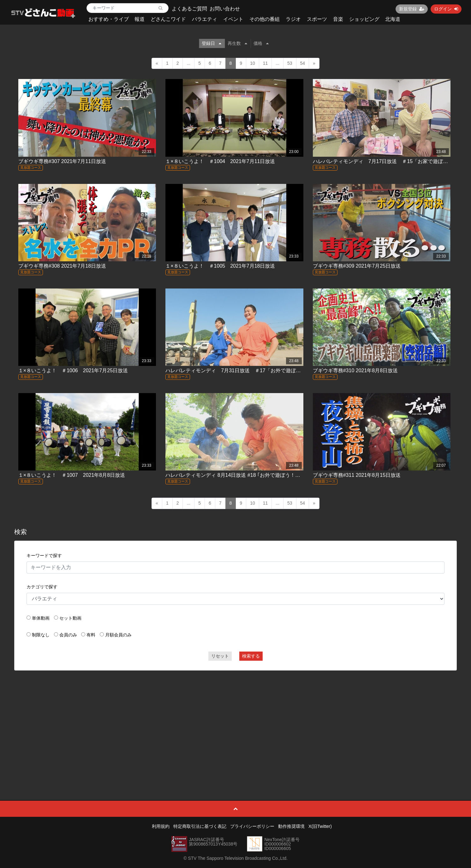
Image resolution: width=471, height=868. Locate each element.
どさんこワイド (168, 19)
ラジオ (293, 19)
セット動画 (70, 618)
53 (290, 63)
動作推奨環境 (291, 826)
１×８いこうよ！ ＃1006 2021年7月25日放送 (73, 370)
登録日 (212, 43)
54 (303, 63)
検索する (251, 656)
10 (253, 63)
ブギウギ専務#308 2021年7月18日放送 (62, 266)
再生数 (237, 43)
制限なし (41, 635)
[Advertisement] (235, 721)
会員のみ (68, 635)
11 (265, 63)
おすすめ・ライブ (109, 19)
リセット (220, 656)
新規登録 (412, 9)
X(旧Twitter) (320, 826)
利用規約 (161, 826)
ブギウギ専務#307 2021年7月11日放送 (62, 161)
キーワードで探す (44, 555)
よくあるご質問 (189, 9)
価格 (261, 43)
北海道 (393, 19)
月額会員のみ (118, 635)
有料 (91, 635)
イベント (233, 19)
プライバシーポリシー (252, 826)
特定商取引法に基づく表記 (200, 826)
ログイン (446, 9)
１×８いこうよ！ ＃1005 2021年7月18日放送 (220, 266)
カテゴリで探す (42, 587)
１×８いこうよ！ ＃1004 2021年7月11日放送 (220, 161)
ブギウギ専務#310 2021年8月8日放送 (355, 370)
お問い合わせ (225, 9)
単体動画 (41, 618)
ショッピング (364, 19)
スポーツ (317, 19)
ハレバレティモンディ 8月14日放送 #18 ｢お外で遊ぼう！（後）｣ (239, 475)
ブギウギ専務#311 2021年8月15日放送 (357, 475)
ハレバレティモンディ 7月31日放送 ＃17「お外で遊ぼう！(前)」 (242, 370)
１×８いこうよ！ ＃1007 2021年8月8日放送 (72, 475)
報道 (140, 19)
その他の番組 (265, 19)
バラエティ (205, 19)
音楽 (338, 19)
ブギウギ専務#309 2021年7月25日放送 (357, 266)
